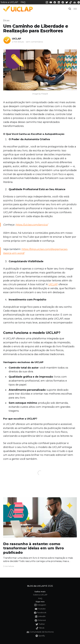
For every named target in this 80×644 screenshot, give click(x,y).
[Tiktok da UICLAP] (71, 2)
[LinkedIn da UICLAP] (59, 2)
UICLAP (17, 39)
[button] (70, 9)
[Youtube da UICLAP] (51, 2)
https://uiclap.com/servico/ (32, 225)
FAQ (23, 2)
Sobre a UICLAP (9, 2)
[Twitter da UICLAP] (67, 2)
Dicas (6, 20)
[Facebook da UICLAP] (55, 2)
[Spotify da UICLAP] (79, 2)
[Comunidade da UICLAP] (75, 2)
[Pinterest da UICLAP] (63, 2)
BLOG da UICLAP (36, 586)
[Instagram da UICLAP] (47, 2)
